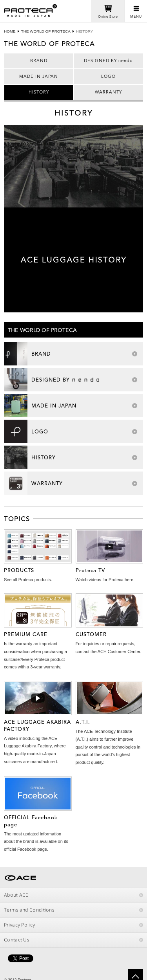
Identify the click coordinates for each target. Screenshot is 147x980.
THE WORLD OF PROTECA (46, 31)
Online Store (108, 17)
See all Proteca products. (28, 580)
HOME (10, 31)
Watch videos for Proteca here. (105, 580)
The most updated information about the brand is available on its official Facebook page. (36, 842)
